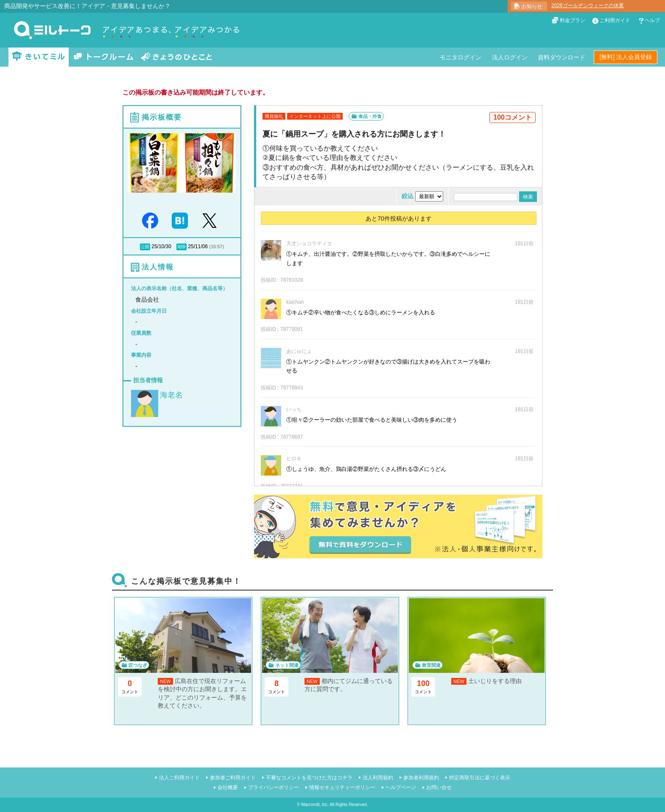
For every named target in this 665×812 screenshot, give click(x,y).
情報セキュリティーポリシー (342, 787)
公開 (145, 247)
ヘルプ (652, 20)
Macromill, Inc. (315, 805)
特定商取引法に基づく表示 (480, 778)
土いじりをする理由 (495, 681)
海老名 (171, 395)
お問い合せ (439, 787)
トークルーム (103, 57)
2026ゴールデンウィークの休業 (588, 6)
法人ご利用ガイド (179, 778)
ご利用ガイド (615, 20)
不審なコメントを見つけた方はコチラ (309, 778)
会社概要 (228, 787)
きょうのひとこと (176, 57)
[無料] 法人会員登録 (626, 57)
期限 (182, 247)
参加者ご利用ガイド (233, 778)
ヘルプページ (401, 787)
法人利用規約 (378, 778)
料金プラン (573, 20)
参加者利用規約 (421, 778)
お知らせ (532, 6)
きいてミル (39, 57)
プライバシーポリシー (274, 787)
